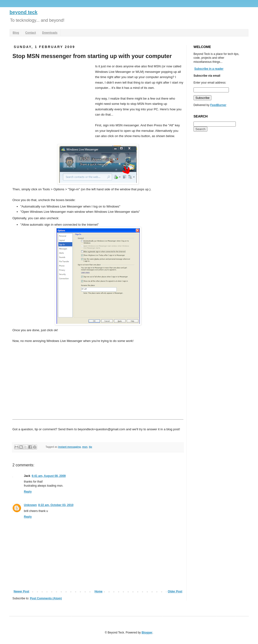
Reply (28, 492)
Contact (31, 33)
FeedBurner (218, 105)
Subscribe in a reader (209, 69)
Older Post (175, 591)
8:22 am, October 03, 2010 (56, 505)
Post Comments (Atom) (46, 598)
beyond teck (24, 12)
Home (99, 591)
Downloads (50, 33)
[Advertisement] (53, 100)
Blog (16, 33)
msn (85, 447)
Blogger (147, 633)
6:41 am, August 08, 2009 (49, 476)
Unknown (30, 505)
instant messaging (69, 447)
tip (90, 447)
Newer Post (21, 591)
